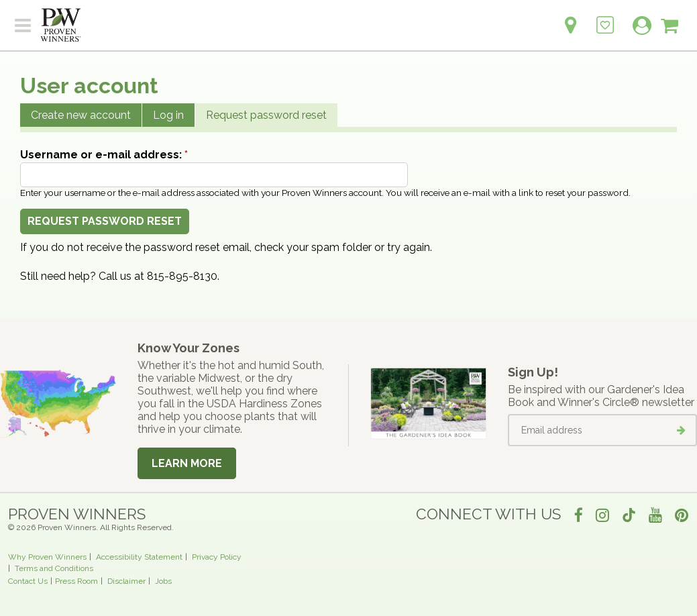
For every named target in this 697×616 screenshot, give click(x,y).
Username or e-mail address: (104, 155)
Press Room (76, 581)
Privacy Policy (217, 557)
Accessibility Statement (139, 557)
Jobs (163, 581)
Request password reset (266, 115)
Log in (168, 115)
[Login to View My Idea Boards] (605, 18)
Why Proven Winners (47, 557)
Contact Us (28, 581)
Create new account (81, 115)
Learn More (187, 463)
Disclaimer (126, 581)
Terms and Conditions (54, 568)
